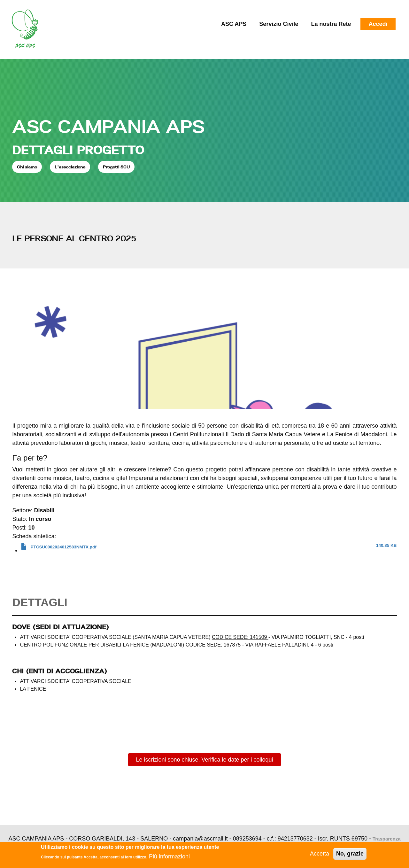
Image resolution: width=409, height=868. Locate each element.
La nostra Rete (331, 24)
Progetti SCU (116, 167)
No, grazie (350, 854)
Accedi (378, 24)
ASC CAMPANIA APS (108, 126)
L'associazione (70, 167)
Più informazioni (169, 856)
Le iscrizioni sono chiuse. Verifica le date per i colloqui (204, 760)
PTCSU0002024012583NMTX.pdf (64, 547)
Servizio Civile (279, 24)
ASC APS (234, 24)
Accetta (320, 854)
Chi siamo (27, 167)
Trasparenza (387, 839)
